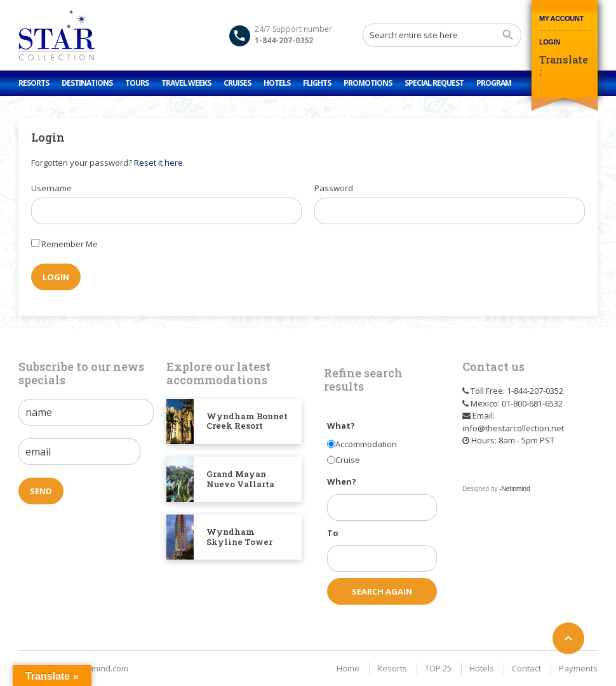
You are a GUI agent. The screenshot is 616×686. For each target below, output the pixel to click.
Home (348, 668)
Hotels (277, 83)
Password (334, 188)
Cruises (237, 83)
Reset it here (158, 163)
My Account (561, 18)
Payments (578, 668)
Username (51, 188)
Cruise (348, 460)
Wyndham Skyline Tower (239, 537)
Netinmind (516, 489)
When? (342, 481)
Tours (137, 83)
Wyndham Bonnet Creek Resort (247, 421)
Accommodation (366, 444)
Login (550, 42)
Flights (317, 83)
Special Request (434, 83)
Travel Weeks (186, 83)
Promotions (368, 83)
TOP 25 (438, 668)
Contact (526, 668)
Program (494, 83)
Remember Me (70, 244)
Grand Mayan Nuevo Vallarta (240, 479)
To (333, 533)
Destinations (87, 83)
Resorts (34, 83)
